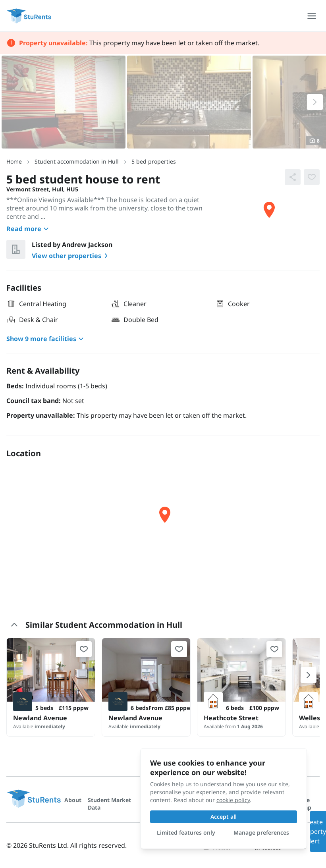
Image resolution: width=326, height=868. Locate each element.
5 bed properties (154, 161)
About (73, 800)
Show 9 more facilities (46, 339)
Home (14, 161)
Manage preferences (261, 832)
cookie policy (233, 800)
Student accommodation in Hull (77, 161)
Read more (29, 229)
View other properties (71, 256)
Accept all (224, 817)
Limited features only (186, 832)
